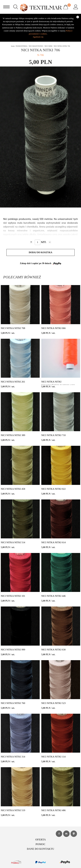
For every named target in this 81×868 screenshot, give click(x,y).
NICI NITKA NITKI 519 (13, 810)
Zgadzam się (38, 37)
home (13, 46)
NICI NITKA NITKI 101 (13, 596)
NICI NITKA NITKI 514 (13, 542)
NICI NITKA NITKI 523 (53, 703)
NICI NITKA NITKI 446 (53, 596)
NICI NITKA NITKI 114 (53, 757)
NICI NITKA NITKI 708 (13, 328)
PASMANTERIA (22, 46)
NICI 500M (48, 46)
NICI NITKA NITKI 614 (53, 542)
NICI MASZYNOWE (36, 46)
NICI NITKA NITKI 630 (53, 650)
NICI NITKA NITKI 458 (13, 489)
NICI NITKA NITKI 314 (13, 757)
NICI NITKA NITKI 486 (53, 810)
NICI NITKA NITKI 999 (13, 650)
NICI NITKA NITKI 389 (13, 435)
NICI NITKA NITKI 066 (53, 328)
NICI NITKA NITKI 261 (13, 382)
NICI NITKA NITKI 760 (13, 703)
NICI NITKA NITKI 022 (53, 489)
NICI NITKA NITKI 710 (53, 435)
